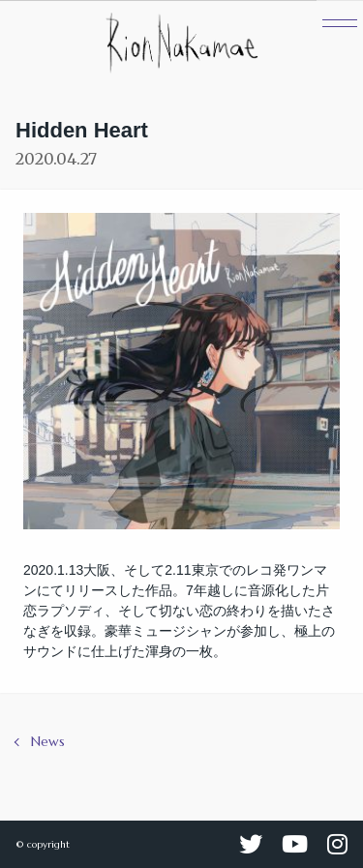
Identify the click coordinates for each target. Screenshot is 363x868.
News (48, 741)
